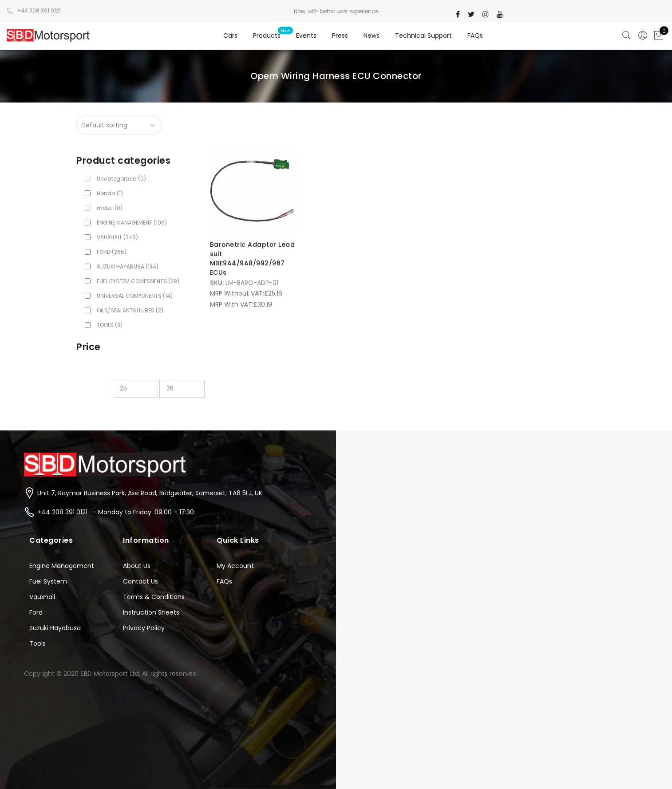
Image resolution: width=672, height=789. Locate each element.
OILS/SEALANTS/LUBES (130, 310)
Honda (110, 193)
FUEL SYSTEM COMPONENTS (138, 281)
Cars (230, 36)
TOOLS (110, 325)
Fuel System (48, 581)
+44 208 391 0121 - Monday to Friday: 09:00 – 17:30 (116, 512)
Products (267, 36)
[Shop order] (119, 125)
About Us (137, 566)
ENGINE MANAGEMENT (132, 223)
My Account (235, 566)
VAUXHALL (117, 237)
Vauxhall (42, 597)
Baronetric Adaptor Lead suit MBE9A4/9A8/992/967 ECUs (247, 258)
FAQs (475, 36)
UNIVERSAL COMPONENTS (135, 296)
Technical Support (423, 36)
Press (340, 36)
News (372, 36)
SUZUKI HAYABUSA (128, 266)
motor (110, 208)
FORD (112, 252)
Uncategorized (121, 179)
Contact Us (140, 581)
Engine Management (62, 566)
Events (306, 36)
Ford (36, 612)
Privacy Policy (144, 628)
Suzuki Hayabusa (55, 628)
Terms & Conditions (154, 597)
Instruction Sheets (151, 612)
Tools (38, 643)
